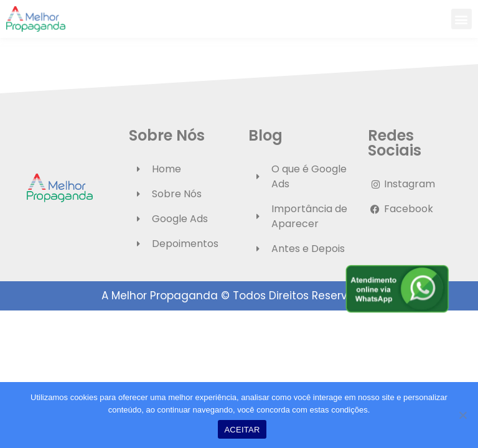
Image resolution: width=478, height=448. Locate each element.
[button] (462, 19)
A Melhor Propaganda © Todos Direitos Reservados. (239, 296)
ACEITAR (242, 430)
